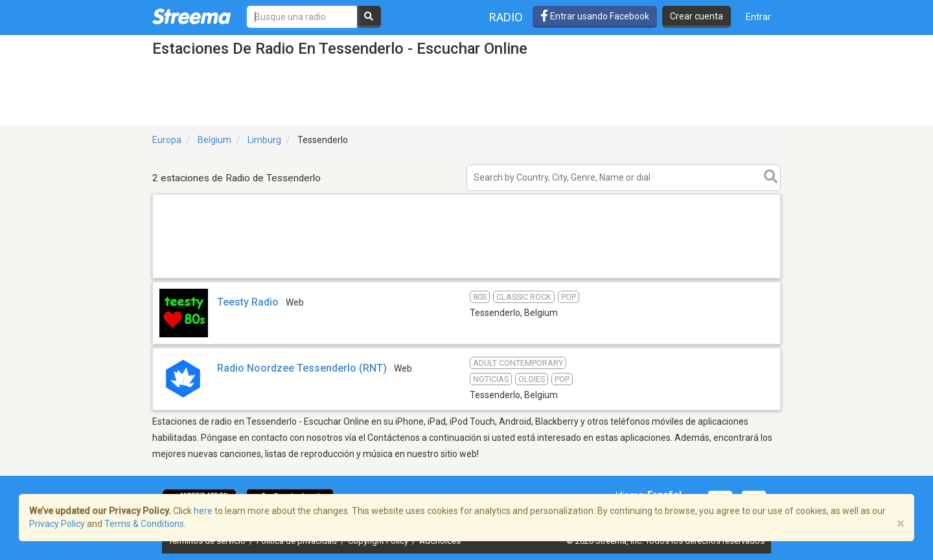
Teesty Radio (248, 302)
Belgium (214, 140)
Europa (167, 140)
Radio (506, 17)
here (203, 511)
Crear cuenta (697, 16)
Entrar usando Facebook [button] (595, 16)
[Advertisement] (466, 277)
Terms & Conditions (144, 524)
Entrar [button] (758, 17)
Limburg (264, 140)
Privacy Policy (57, 524)
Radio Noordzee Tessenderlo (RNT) (302, 368)
